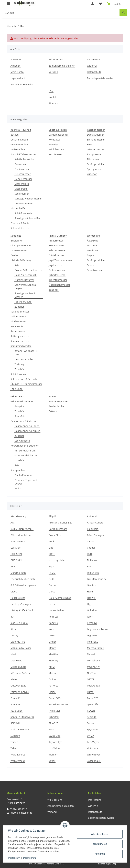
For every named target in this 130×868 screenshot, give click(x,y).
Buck (51, 541)
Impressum (93, 59)
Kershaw (92, 623)
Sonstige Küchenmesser (28, 199)
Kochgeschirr (18, 470)
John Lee (54, 617)
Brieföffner (17, 241)
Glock (14, 592)
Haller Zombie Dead (60, 598)
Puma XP (15, 704)
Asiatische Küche (24, 159)
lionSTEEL (92, 642)
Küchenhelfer (18, 208)
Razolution (17, 711)
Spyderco (92, 729)
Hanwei (91, 598)
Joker (90, 617)
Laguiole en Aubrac (98, 629)
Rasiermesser (18, 331)
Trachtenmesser (58, 280)
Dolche (14, 255)
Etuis (90, 144)
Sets (17, 465)
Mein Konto (17, 72)
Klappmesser (94, 154)
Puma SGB (55, 698)
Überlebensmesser (59, 285)
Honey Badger (57, 610)
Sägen (90, 255)
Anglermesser (57, 241)
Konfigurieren (99, 844)
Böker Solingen (95, 535)
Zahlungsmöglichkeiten (62, 66)
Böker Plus (55, 535)
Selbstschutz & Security (24, 379)
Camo (90, 541)
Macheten (93, 245)
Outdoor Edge (18, 686)
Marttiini (54, 654)
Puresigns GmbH (58, 704)
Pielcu (52, 692)
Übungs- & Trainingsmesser (26, 384)
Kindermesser (18, 321)
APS (13, 523)
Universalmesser (24, 203)
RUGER (91, 711)
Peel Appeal (94, 686)
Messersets (21, 189)
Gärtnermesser (96, 149)
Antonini (92, 516)
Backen (15, 135)
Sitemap (53, 103)
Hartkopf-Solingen (21, 604)
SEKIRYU (15, 723)
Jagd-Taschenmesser (61, 260)
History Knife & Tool (22, 610)
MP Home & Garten (21, 673)
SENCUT (53, 723)
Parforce (53, 686)
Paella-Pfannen (23, 475)
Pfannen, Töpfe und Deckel (26, 482)
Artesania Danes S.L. (60, 523)
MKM (52, 667)
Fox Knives (93, 573)
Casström (16, 548)
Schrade (92, 717)
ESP (89, 566)
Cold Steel (16, 554)
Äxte (17, 265)
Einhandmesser (96, 140)
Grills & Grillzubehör (22, 401)
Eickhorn (92, 560)
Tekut (14, 748)
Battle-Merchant (58, 529)
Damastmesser (95, 135)
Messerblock (22, 184)
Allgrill (52, 516)
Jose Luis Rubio (19, 623)
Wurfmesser (56, 154)
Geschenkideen (19, 140)
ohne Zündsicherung (26, 455)
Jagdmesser (55, 265)
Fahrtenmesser (57, 250)
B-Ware (53, 411)
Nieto (14, 679)
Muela (52, 673)
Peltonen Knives (20, 692)
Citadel (91, 548)
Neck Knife (17, 326)
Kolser (52, 629)
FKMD (52, 573)
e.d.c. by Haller (57, 560)
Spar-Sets (20, 416)
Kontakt (53, 97)
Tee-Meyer (93, 742)
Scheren (92, 265)
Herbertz (54, 604)
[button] (93, 4)
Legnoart (92, 635)
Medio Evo (16, 660)
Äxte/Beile (93, 241)
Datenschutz (94, 72)
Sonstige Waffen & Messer (25, 295)
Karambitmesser (20, 312)
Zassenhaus (94, 761)
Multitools (93, 250)
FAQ (51, 91)
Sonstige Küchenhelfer (27, 218)
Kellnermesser (19, 316)
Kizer (13, 629)
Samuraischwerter (21, 346)
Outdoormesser (58, 270)
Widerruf (92, 66)
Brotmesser (21, 164)
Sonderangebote (58, 401)
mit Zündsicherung (25, 451)
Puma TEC (93, 698)
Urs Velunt (55, 748)
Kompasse (55, 140)
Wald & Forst (18, 755)
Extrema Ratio (18, 573)
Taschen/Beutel (23, 302)
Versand (53, 72)
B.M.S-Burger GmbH (22, 529)
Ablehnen (99, 854)
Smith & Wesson (20, 729)
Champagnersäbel (21, 245)
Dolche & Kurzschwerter (28, 270)
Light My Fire (18, 642)
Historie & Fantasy (21, 260)
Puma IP (15, 698)
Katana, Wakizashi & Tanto (26, 353)
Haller (90, 592)
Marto (14, 654)
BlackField (93, 529)
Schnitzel (54, 717)
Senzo (90, 723)
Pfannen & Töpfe (20, 223)
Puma (90, 692)
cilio (51, 548)
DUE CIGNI (16, 560)
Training (19, 364)
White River (94, 755)
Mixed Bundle (18, 667)
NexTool (92, 673)
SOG (51, 729)
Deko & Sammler (24, 359)
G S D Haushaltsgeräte (23, 585)
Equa (52, 566)
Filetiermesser (23, 169)
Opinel (53, 679)
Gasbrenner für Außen (27, 431)
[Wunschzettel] (101, 4)
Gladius (91, 585)
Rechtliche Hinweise (22, 84)
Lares (52, 635)
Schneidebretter (20, 228)
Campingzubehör (59, 135)
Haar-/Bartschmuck (25, 275)
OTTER (91, 679)
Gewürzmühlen (19, 144)
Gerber (53, 585)
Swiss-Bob (55, 736)
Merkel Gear (94, 660)
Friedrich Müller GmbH (24, 579)
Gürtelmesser (56, 255)
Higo (90, 604)
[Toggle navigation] (8, 2)
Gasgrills (19, 406)
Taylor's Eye (55, 742)
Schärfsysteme (57, 275)
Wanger (53, 755)
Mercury (53, 660)
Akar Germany (19, 516)
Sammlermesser (20, 341)
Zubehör (92, 174)
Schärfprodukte (23, 213)
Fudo (52, 579)
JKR (12, 617)
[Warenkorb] (114, 4)
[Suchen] (61, 13)
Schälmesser (22, 194)
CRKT (52, 554)
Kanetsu (53, 623)
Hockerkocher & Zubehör (25, 446)
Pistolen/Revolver (24, 280)
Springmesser (95, 169)
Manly (52, 648)
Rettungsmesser (20, 336)
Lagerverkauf (18, 78)
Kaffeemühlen (18, 149)
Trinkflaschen (56, 149)
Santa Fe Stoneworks (22, 717)
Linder (52, 642)
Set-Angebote (22, 441)
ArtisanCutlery (95, 523)
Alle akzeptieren (99, 834)
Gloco (52, 592)
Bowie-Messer (57, 245)
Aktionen (15, 66)
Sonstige (54, 144)
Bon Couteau (18, 541)
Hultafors (92, 610)
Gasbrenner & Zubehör (24, 421)
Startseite (16, 59)
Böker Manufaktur (21, 535)
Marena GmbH (95, 648)
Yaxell (52, 761)
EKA (13, 566)
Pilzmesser (93, 159)
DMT (90, 554)
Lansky (14, 635)
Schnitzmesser (95, 270)
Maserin (92, 654)
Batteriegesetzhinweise (100, 78)
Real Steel (54, 711)
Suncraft (15, 736)
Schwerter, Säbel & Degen (25, 287)
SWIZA (91, 736)
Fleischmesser (23, 174)
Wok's (18, 488)
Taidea (14, 742)
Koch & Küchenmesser (23, 154)
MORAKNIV (93, 667)
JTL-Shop (112, 864)
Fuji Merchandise (97, 579)
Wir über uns (56, 59)
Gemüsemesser (23, 179)
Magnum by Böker (21, 648)
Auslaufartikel (57, 406)
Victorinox (93, 748)
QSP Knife (93, 704)
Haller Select (18, 598)
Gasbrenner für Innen (27, 426)
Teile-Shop (17, 389)
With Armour (18, 761)
